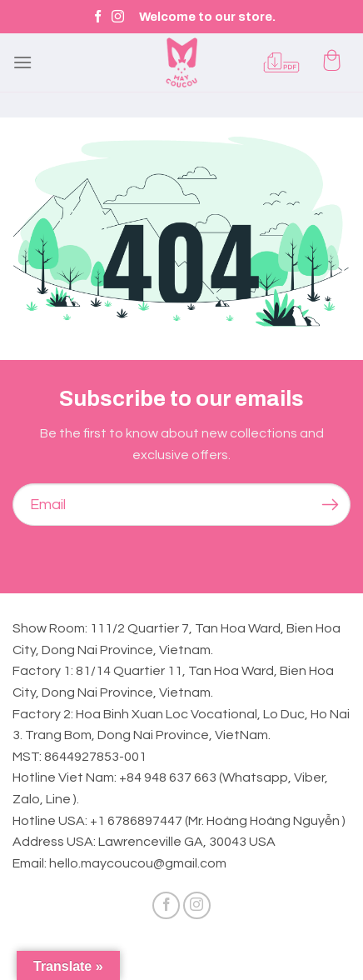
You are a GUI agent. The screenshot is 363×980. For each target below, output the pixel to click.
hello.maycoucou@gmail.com (138, 863)
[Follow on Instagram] (118, 17)
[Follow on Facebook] (98, 17)
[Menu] (22, 62)
